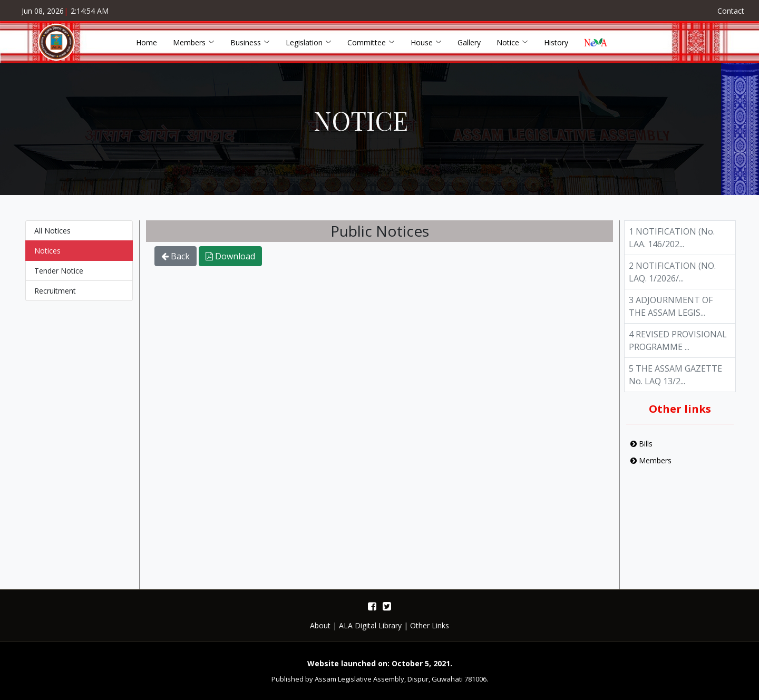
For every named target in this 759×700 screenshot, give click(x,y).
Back (176, 266)
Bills (641, 453)
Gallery (469, 42)
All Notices (52, 240)
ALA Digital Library (370, 625)
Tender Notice (59, 280)
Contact (731, 11)
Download (230, 266)
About (320, 625)
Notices (47, 260)
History (556, 42)
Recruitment (55, 300)
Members (651, 470)
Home (147, 42)
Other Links (430, 625)
